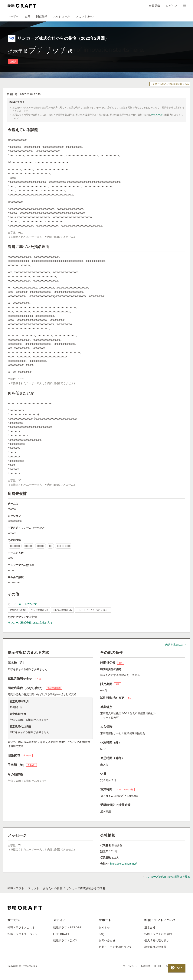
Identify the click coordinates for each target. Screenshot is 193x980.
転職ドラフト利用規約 (158, 934)
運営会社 (150, 927)
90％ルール (157, 115)
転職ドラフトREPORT (67, 927)
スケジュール (62, 16)
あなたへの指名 (53, 888)
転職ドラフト (16, 888)
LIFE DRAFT (61, 934)
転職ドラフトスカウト (21, 927)
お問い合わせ (107, 940)
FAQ (102, 934)
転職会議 (146, 966)
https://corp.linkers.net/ (123, 864)
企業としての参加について (115, 947)
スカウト (34, 888)
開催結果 (42, 16)
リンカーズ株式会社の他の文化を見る (30, 623)
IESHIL (158, 966)
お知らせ (104, 927)
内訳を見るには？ (176, 645)
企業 (27, 16)
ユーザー (13, 16)
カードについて (28, 604)
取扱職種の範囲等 (155, 947)
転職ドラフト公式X (65, 940)
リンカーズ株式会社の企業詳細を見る (170, 84)
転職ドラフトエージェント (24, 934)
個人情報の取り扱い (157, 940)
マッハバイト (130, 966)
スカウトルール (86, 16)
